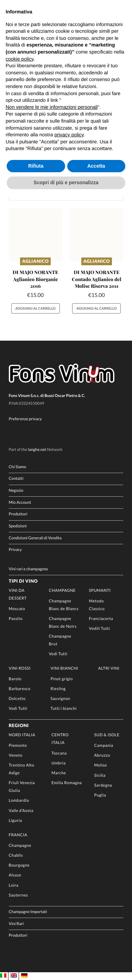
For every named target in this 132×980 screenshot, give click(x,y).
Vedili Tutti (100, 629)
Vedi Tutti (58, 654)
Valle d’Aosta (21, 811)
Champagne (62, 591)
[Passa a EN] (14, 976)
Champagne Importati (28, 912)
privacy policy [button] (69, 135)
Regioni (19, 725)
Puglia (100, 795)
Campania (104, 746)
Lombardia (19, 801)
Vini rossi (20, 668)
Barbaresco (20, 689)
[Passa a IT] (3, 976)
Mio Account (20, 503)
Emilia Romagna (67, 783)
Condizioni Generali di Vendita (35, 538)
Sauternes (18, 895)
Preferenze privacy (25, 419)
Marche (59, 773)
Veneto (16, 755)
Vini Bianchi (64, 668)
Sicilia (100, 776)
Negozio (16, 491)
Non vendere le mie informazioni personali (52, 107)
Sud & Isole (107, 735)
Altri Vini (109, 668)
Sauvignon (61, 699)
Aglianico (36, 261)
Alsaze (15, 875)
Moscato (17, 609)
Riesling (58, 689)
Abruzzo (102, 755)
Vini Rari (16, 924)
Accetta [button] (96, 166)
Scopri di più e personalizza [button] (66, 182)
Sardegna (103, 785)
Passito (16, 619)
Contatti (16, 479)
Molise (101, 765)
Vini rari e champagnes (29, 569)
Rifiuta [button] (36, 166)
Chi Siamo (18, 467)
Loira (14, 885)
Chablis (16, 855)
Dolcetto (17, 699)
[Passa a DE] (24, 976)
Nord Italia (22, 735)
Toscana (59, 753)
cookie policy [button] (20, 59)
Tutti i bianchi (64, 709)
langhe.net (37, 450)
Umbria (58, 763)
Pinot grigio (62, 679)
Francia (18, 835)
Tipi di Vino (23, 581)
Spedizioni (18, 526)
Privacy (15, 550)
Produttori (18, 514)
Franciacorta (101, 619)
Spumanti (100, 591)
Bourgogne (19, 865)
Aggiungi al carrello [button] (35, 309)
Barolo (15, 679)
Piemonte (18, 746)
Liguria (15, 821)
